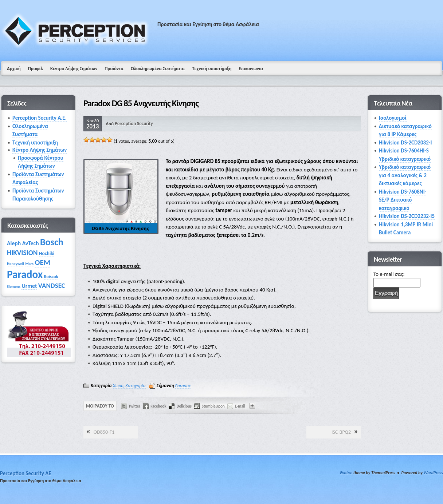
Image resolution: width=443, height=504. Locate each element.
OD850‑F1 (104, 432)
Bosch (52, 242)
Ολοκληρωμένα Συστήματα (158, 69)
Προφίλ (36, 69)
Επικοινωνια (251, 69)
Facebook (158, 406)
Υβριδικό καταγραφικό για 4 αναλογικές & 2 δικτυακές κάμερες (405, 175)
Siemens (14, 287)
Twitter (135, 406)
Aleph (14, 243)
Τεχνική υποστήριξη (212, 69)
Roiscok (51, 276)
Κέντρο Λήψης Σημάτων (74, 69)
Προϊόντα (114, 69)
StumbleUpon (213, 406)
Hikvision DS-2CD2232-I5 (407, 216)
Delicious (184, 406)
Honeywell (15, 264)
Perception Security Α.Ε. (40, 118)
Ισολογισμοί (393, 118)
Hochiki (47, 253)
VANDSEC (52, 285)
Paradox (183, 386)
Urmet (29, 286)
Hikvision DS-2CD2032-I (405, 143)
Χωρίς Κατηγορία (129, 386)
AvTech (31, 243)
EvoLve (346, 473)
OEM (42, 262)
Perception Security (134, 124)
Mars (29, 264)
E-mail (240, 406)
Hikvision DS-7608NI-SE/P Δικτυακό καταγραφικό (403, 200)
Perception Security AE (26, 473)
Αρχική (14, 69)
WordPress (433, 473)
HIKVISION (22, 253)
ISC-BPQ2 (341, 432)
